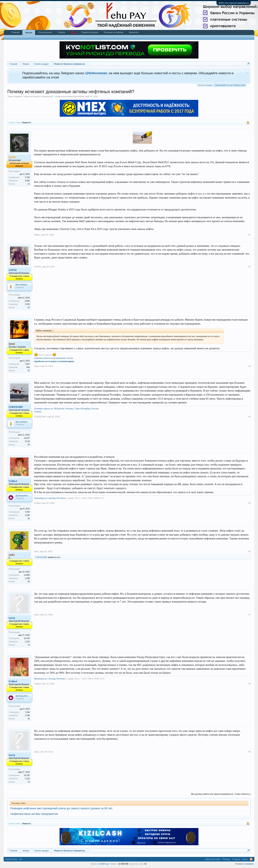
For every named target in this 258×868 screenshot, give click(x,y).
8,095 (27, 301)
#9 (249, 752)
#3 (249, 366)
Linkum (38, 412)
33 (29, 445)
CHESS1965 (16, 407)
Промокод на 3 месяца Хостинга (50, 498)
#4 (249, 417)
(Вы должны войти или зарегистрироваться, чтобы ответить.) (221, 794)
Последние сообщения (18, 37)
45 (29, 582)
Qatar (37, 366)
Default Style (11, 859)
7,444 (27, 512)
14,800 (27, 575)
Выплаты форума (205, 85)
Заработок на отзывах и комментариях (54, 361)
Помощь (226, 859)
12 (29, 184)
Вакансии (134, 32)
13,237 (27, 438)
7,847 (27, 364)
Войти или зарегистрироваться (234, 3)
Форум (29, 33)
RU (21, 859)
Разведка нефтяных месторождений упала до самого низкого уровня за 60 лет (62, 808)
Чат (73, 32)
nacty (12, 618)
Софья (13, 481)
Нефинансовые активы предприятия (34, 814)
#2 (249, 267)
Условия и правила (244, 864)
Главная (15, 32)
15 (29, 518)
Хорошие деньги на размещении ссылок (54, 358)
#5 (249, 503)
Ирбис (81, 96)
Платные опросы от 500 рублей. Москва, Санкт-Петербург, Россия (66, 409)
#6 (249, 551)
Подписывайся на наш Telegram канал (230, 85)
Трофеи (61, 32)
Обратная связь (212, 859)
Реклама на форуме (114, 32)
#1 (249, 235)
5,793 (27, 177)
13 (29, 307)
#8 (249, 684)
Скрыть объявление (248, 73)
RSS (251, 859)
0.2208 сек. (104, 864)
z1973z (13, 270)
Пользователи (45, 32)
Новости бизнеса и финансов (38, 96)
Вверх (245, 859)
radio (36, 551)
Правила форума (90, 32)
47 (29, 371)
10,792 (27, 638)
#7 (249, 615)
